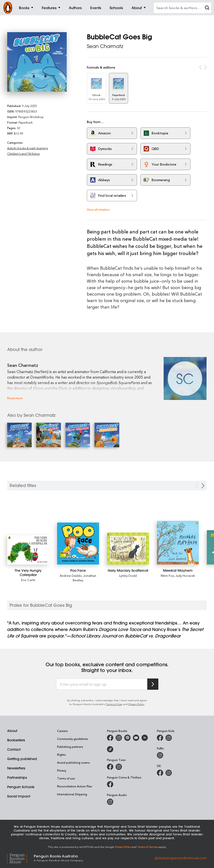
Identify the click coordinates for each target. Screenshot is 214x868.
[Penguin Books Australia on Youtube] (136, 738)
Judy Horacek (185, 575)
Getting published (22, 759)
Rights (61, 755)
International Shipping (72, 794)
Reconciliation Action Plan (75, 786)
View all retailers (98, 209)
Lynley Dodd (128, 575)
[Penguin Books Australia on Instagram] (119, 738)
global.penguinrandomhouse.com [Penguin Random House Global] (181, 858)
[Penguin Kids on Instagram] (169, 738)
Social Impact (19, 796)
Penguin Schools (21, 787)
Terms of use (66, 778)
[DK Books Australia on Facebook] (160, 773)
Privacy (62, 770)
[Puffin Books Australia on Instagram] (160, 755)
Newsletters (16, 768)
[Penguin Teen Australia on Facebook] (110, 767)
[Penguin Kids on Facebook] (160, 738)
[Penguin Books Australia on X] (127, 738)
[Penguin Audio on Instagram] (110, 802)
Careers (62, 731)
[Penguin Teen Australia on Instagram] (119, 767)
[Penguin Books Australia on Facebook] (110, 738)
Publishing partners (70, 747)
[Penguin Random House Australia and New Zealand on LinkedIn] (145, 738)
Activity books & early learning (27, 148)
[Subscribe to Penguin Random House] (153, 684)
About (12, 731)
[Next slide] (203, 486)
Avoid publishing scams (73, 762)
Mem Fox (167, 575)
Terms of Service (148, 847)
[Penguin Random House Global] (21, 858)
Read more (15, 398)
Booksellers (16, 740)
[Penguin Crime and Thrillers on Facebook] (110, 784)
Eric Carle (28, 580)
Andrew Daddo (71, 575)
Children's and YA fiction (24, 154)
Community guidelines (72, 739)
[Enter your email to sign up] (102, 684)
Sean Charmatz (105, 46)
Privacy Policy (136, 704)
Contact (14, 749)
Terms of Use (114, 704)
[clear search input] (207, 8)
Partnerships (17, 778)
